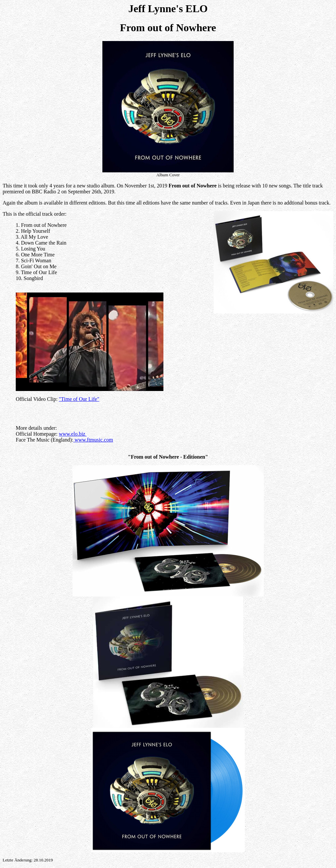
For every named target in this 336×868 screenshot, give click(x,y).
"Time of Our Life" (79, 399)
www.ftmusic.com (93, 440)
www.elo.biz (73, 434)
